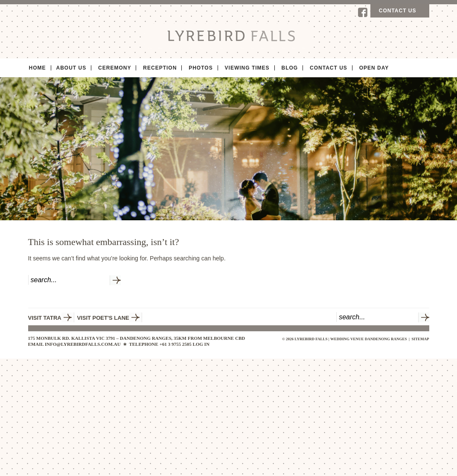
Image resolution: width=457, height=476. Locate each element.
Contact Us (329, 68)
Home (38, 68)
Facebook (363, 12)
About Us (71, 68)
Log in (201, 344)
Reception (160, 68)
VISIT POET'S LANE (103, 318)
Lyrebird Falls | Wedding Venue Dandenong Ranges (229, 36)
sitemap (420, 339)
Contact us (398, 11)
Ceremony (115, 68)
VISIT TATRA (45, 318)
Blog (290, 68)
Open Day (374, 68)
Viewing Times (247, 68)
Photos (201, 68)
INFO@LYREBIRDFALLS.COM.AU (83, 344)
